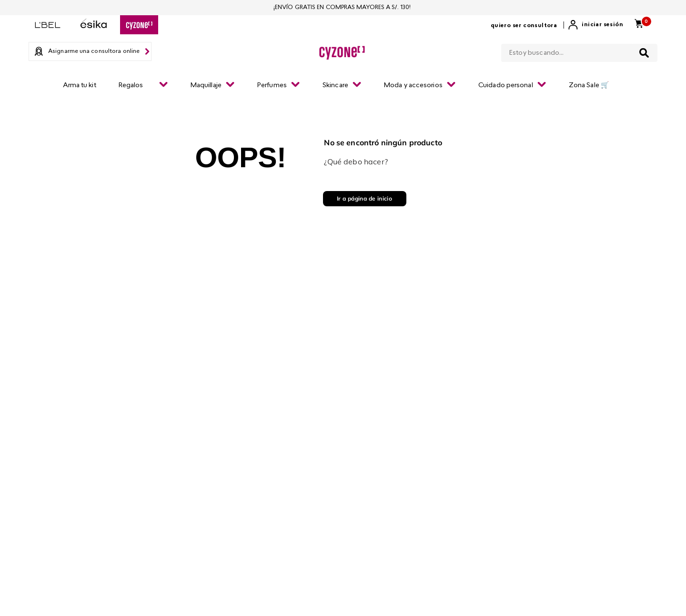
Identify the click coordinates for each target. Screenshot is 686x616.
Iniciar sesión (602, 25)
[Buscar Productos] (644, 53)
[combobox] (579, 51)
